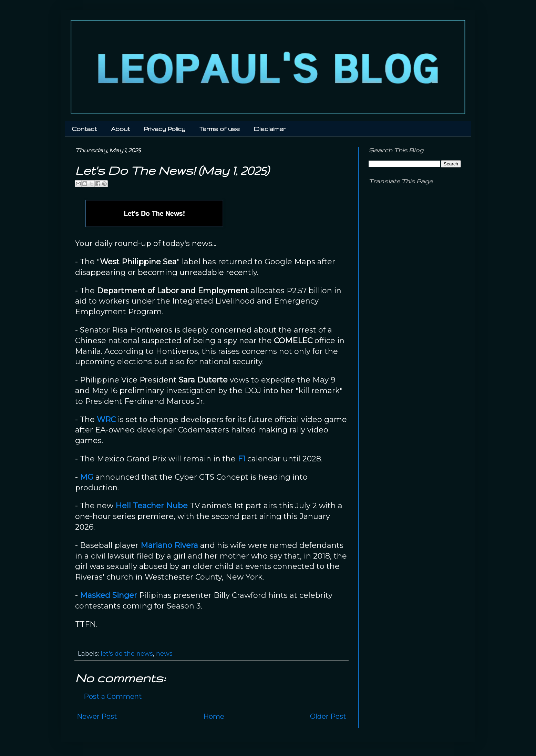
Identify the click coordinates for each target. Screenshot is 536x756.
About (120, 129)
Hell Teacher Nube (152, 506)
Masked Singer (109, 595)
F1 (241, 459)
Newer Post (97, 716)
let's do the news (127, 654)
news (164, 654)
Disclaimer (270, 129)
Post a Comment (113, 696)
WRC (106, 420)
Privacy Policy (165, 129)
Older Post (328, 716)
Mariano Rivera (169, 545)
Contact (84, 129)
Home (214, 716)
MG (87, 477)
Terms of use (220, 129)
